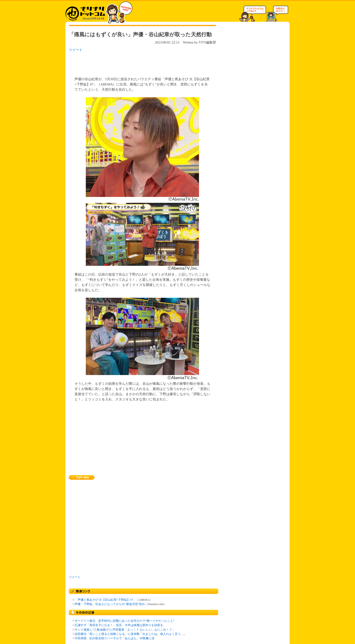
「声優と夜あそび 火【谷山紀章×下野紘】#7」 (105, 600)
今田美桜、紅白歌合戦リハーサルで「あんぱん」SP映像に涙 (115, 638)
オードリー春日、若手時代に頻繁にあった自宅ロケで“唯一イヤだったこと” (125, 621)
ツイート (76, 50)
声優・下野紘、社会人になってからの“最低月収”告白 (110, 604)
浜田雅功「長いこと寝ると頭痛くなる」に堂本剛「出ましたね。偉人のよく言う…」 (131, 634)
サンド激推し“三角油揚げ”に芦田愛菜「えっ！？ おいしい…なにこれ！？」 (125, 630)
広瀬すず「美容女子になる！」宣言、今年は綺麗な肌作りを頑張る (119, 625)
